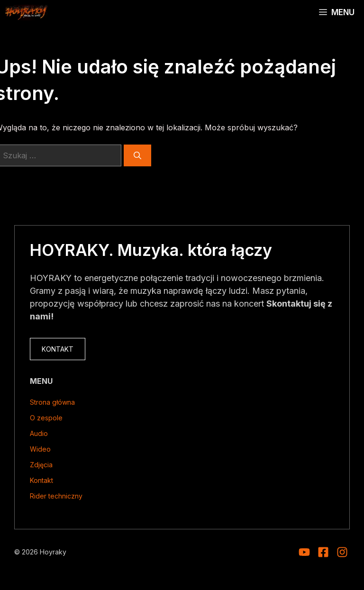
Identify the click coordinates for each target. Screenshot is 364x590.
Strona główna (52, 402)
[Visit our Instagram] (304, 552)
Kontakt (41, 480)
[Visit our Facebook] (323, 552)
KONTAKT (58, 349)
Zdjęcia (41, 465)
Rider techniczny (56, 496)
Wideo (40, 449)
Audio (39, 433)
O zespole (46, 418)
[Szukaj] (137, 155)
